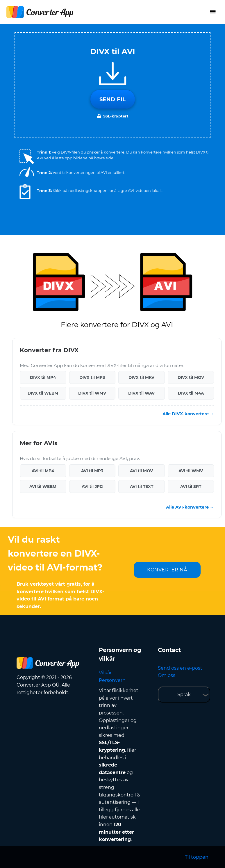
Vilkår (105, 673)
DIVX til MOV (191, 377)
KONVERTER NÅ (167, 570)
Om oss (167, 675)
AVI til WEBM (43, 486)
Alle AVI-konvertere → (190, 507)
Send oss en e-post (180, 668)
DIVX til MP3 (92, 377)
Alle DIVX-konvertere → (188, 414)
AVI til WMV (191, 471)
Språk (184, 695)
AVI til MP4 (43, 471)
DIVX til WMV (92, 393)
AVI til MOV (141, 471)
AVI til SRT (191, 486)
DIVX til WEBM (43, 393)
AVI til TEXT (142, 486)
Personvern (112, 680)
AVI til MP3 (92, 471)
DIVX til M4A (191, 393)
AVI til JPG (92, 486)
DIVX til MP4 (43, 377)
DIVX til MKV (141, 377)
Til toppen (197, 857)
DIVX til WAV (141, 393)
